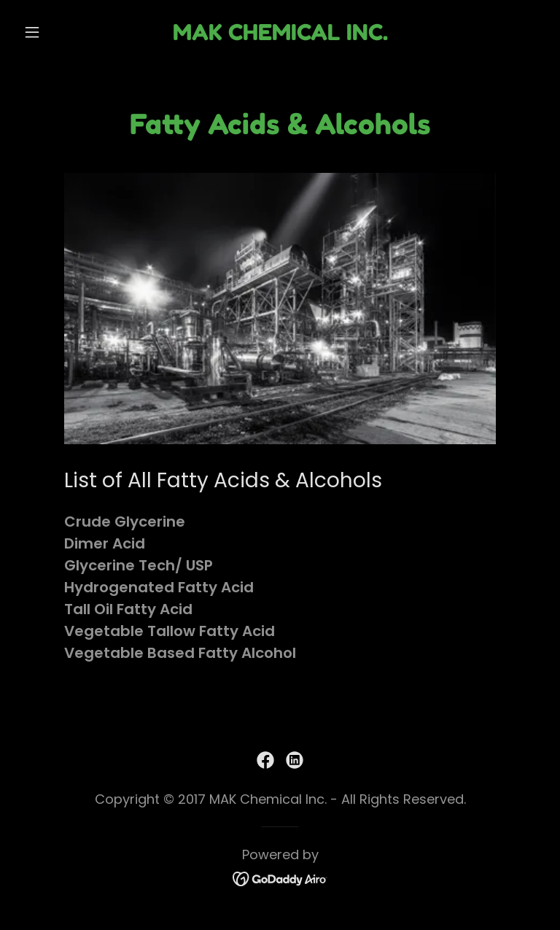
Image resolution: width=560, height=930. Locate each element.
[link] (280, 35)
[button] (57, 32)
